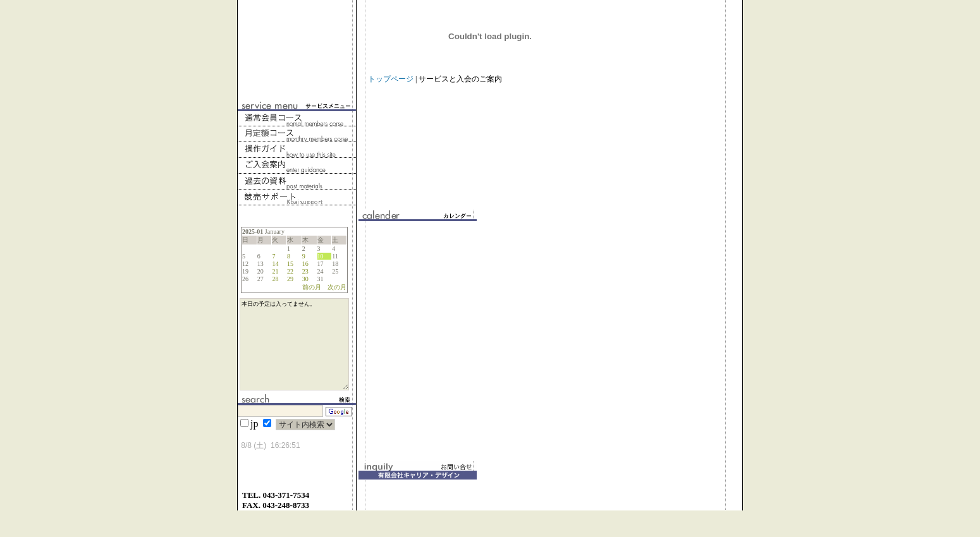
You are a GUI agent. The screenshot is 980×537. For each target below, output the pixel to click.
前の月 (312, 287)
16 (305, 264)
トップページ (391, 79)
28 (275, 279)
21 (275, 271)
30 (305, 279)
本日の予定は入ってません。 (294, 358)
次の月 (337, 287)
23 (305, 271)
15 (290, 264)
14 (275, 264)
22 (290, 271)
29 (290, 279)
